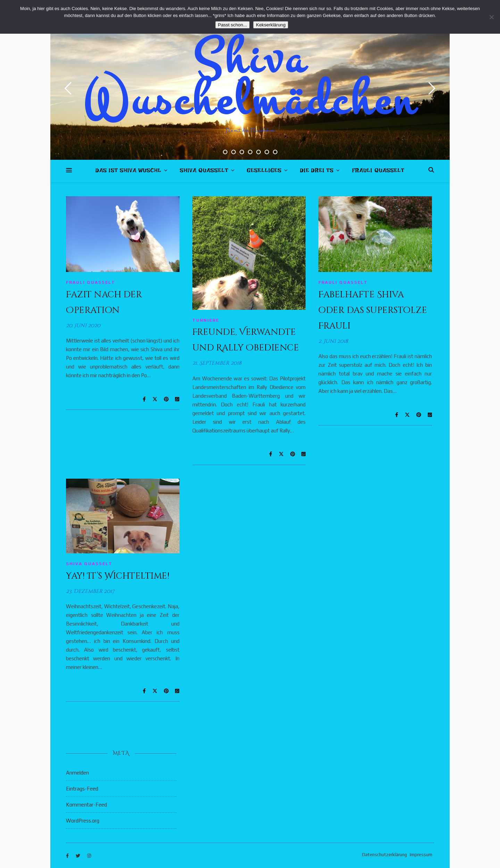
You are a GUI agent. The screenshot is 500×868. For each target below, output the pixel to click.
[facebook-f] (68, 856)
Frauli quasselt (378, 172)
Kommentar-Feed (86, 805)
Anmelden (77, 773)
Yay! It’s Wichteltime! (118, 576)
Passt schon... (233, 25)
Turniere (206, 320)
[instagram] (89, 856)
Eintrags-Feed (82, 789)
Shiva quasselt (204, 172)
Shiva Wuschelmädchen (250, 80)
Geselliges (264, 172)
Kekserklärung (271, 25)
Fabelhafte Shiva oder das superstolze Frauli (373, 310)
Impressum (421, 855)
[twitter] (78, 856)
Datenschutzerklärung (385, 855)
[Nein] (491, 17)
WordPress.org (83, 821)
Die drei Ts (317, 172)
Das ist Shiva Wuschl (128, 172)
